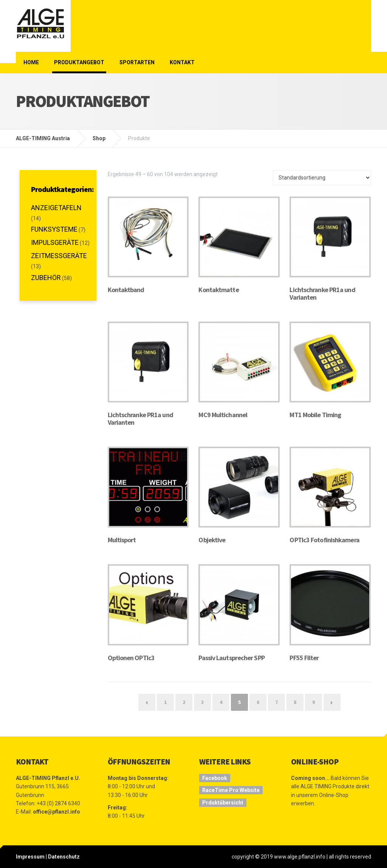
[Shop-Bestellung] (322, 178)
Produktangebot (79, 62)
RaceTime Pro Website (231, 790)
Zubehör (46, 278)
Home (31, 62)
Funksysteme (54, 229)
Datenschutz (64, 857)
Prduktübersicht (223, 803)
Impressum (30, 857)
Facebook (215, 778)
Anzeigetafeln (56, 208)
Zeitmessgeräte (59, 256)
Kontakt (182, 62)
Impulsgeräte (55, 242)
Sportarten (137, 62)
